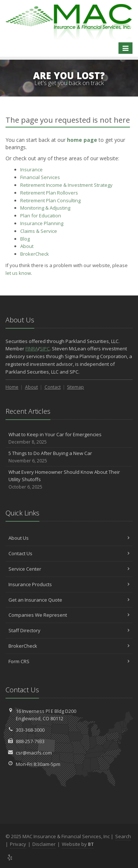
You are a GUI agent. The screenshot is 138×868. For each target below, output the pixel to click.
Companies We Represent (69, 615)
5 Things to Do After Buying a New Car (69, 457)
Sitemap (75, 387)
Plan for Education (41, 216)
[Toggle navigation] (125, 48)
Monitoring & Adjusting (45, 208)
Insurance (31, 169)
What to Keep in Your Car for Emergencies (69, 438)
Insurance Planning (42, 223)
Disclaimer (44, 844)
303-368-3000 (30, 730)
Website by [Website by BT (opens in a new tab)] (78, 844)
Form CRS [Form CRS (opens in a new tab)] (69, 661)
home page (82, 140)
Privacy (18, 844)
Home (12, 387)
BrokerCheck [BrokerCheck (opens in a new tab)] (35, 254)
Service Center (69, 569)
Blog (25, 239)
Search (123, 836)
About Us (69, 538)
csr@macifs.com (34, 753)
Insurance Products (69, 584)
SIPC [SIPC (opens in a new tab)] (45, 349)
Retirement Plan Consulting (50, 200)
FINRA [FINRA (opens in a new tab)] (32, 349)
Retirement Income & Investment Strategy (66, 185)
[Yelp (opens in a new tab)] (10, 857)
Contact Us (69, 553)
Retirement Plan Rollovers (49, 193)
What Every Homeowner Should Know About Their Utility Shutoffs (69, 480)
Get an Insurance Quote (69, 600)
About (27, 246)
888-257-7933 (30, 741)
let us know (18, 273)
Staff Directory (69, 630)
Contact (53, 387)
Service (39, 231)
